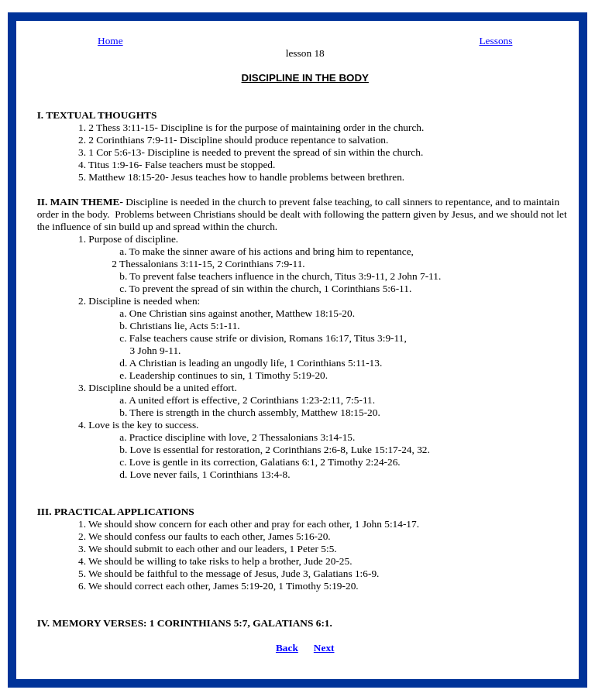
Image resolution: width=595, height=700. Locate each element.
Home (110, 41)
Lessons (495, 41)
